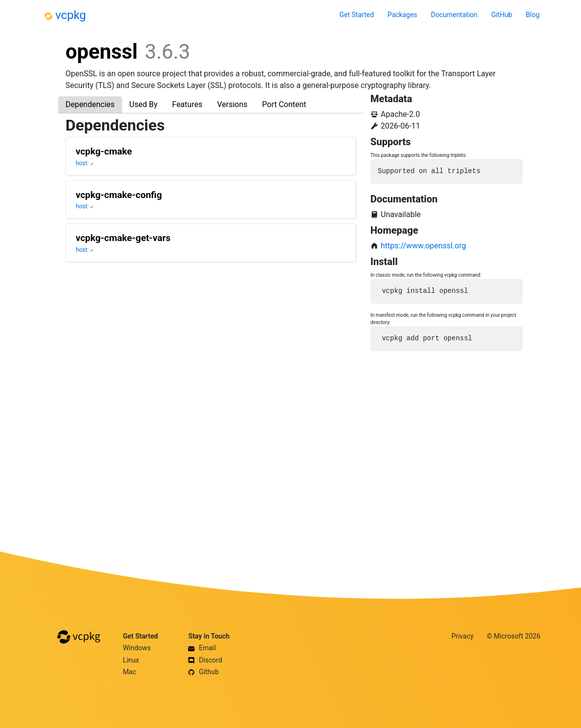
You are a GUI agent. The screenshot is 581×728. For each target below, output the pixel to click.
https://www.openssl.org (423, 246)
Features (187, 104)
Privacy (463, 636)
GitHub (502, 15)
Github (203, 672)
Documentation (454, 15)
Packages (402, 15)
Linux (131, 660)
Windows (137, 648)
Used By (144, 104)
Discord (205, 660)
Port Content (284, 104)
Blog (533, 15)
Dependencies (90, 104)
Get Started (357, 15)
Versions (232, 104)
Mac (129, 672)
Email (202, 648)
